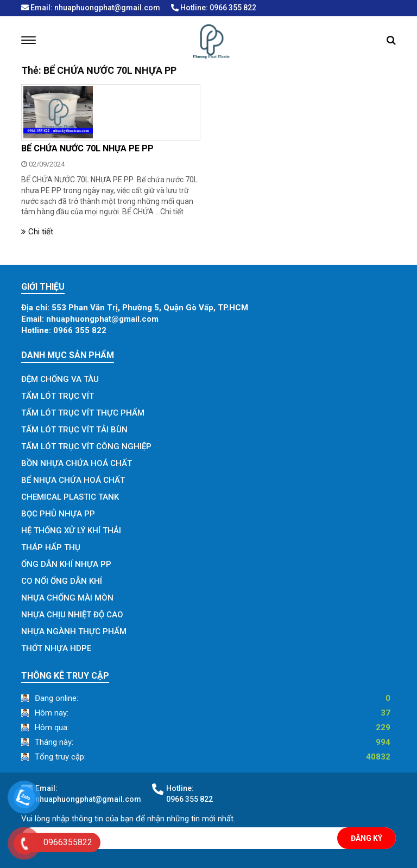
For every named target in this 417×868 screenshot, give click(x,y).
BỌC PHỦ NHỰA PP (58, 514)
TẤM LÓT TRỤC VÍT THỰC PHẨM (83, 413)
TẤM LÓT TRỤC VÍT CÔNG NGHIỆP (86, 446)
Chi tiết (172, 212)
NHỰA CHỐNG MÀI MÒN (67, 598)
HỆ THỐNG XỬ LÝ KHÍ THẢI (71, 531)
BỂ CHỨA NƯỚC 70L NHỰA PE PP (87, 148)
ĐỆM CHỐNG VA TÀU (60, 379)
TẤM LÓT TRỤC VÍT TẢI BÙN (74, 430)
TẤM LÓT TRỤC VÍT (58, 396)
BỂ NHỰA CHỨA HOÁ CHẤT (73, 480)
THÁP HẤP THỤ (51, 547)
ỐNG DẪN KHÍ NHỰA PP (66, 564)
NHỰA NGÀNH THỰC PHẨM (74, 631)
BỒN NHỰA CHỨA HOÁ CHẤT (77, 463)
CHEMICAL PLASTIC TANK (70, 497)
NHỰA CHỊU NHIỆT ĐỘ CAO (72, 615)
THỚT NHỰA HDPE (56, 648)
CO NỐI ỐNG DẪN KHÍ (62, 581)
